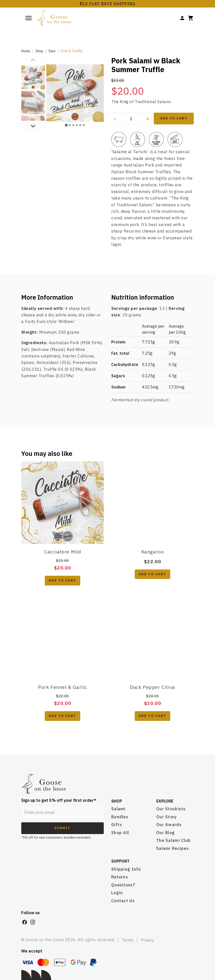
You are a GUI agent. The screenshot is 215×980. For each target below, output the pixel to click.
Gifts (117, 825)
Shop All (120, 833)
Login (117, 893)
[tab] (66, 117)
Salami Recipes (172, 848)
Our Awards (169, 825)
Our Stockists (171, 809)
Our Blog (165, 833)
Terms (127, 940)
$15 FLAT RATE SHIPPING (107, 4)
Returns (120, 877)
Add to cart (62, 580)
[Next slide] (33, 110)
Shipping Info (126, 869)
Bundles (120, 817)
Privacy (147, 940)
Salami (118, 809)
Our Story (167, 817)
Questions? (123, 885)
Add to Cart (174, 118)
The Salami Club (173, 840)
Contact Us (123, 901)
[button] (33, 77)
